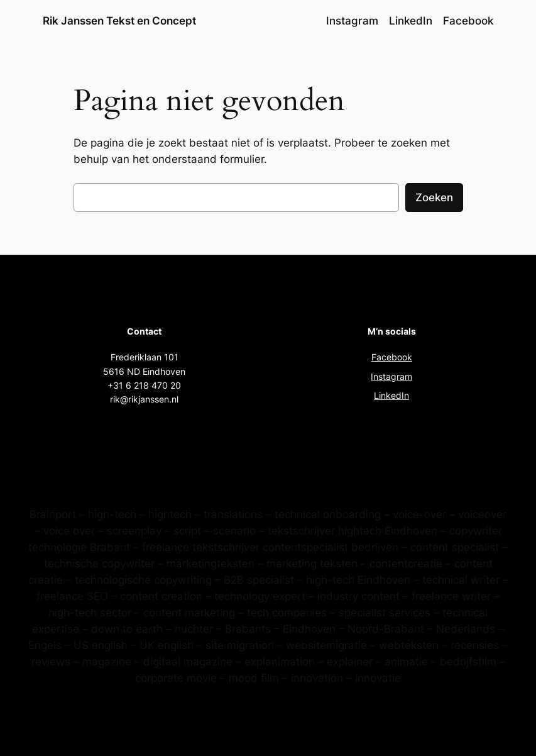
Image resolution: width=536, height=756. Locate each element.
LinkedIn (391, 395)
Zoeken (434, 197)
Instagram (391, 376)
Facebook (392, 357)
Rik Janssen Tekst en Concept (119, 21)
